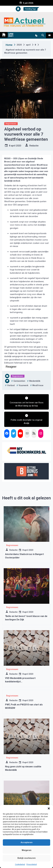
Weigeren (27, 850)
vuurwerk (23, 385)
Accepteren (27, 842)
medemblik (35, 381)
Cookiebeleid (20, 864)
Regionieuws (11, 124)
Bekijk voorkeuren (27, 858)
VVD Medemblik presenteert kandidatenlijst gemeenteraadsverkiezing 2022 (22, 682)
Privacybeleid (32, 864)
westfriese (38, 385)
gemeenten (19, 381)
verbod (11, 385)
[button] (49, 808)
